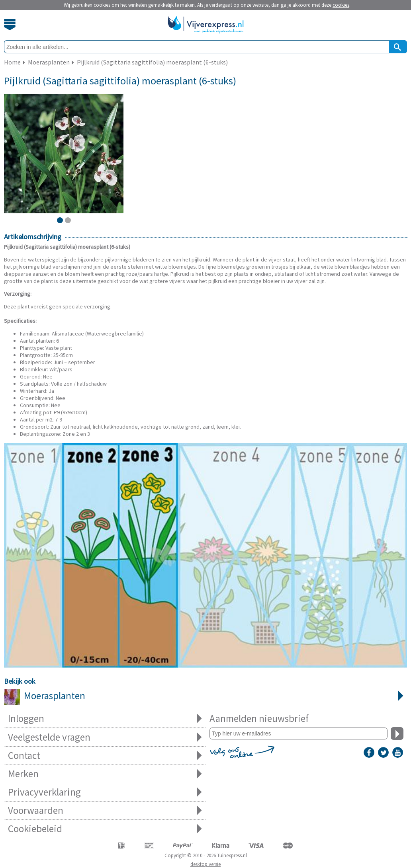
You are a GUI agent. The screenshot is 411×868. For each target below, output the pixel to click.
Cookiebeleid (105, 829)
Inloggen (105, 719)
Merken (105, 774)
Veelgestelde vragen (105, 737)
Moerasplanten (206, 696)
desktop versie (205, 864)
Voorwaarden (105, 810)
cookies (341, 5)
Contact (105, 756)
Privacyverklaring (105, 792)
